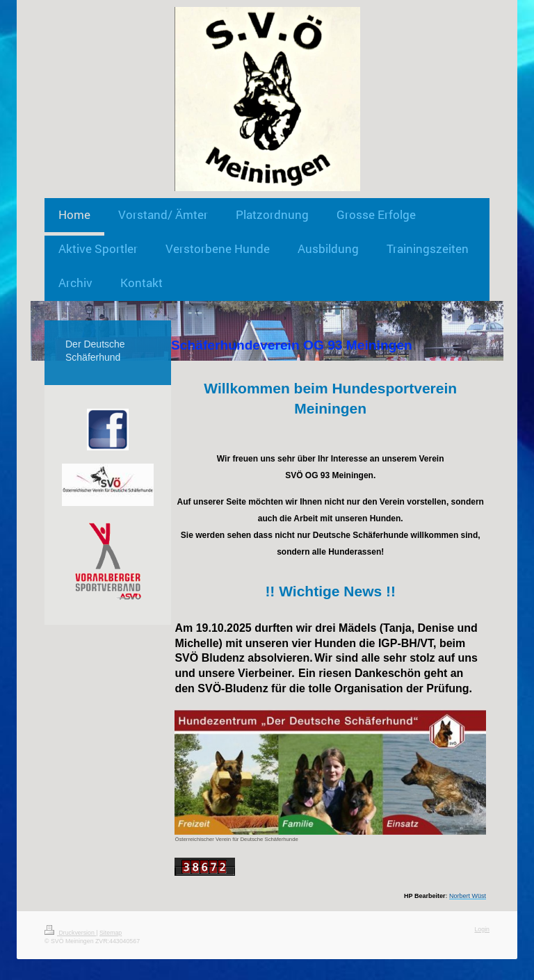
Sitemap (111, 933)
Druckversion (70, 933)
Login (482, 929)
